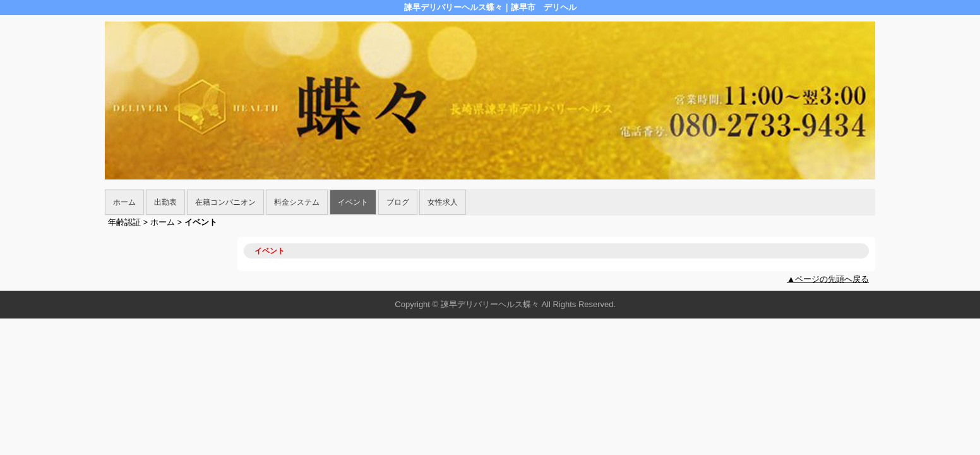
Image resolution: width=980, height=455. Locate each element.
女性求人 (443, 202)
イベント (353, 202)
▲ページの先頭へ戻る (828, 279)
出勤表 (165, 202)
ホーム (124, 202)
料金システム (297, 202)
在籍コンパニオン (225, 202)
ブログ (398, 202)
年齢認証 (124, 222)
